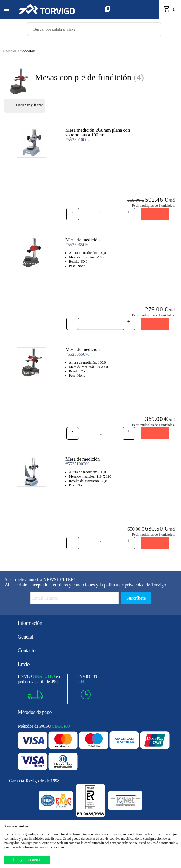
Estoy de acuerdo (27, 860)
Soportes (18, 51)
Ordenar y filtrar (25, 106)
